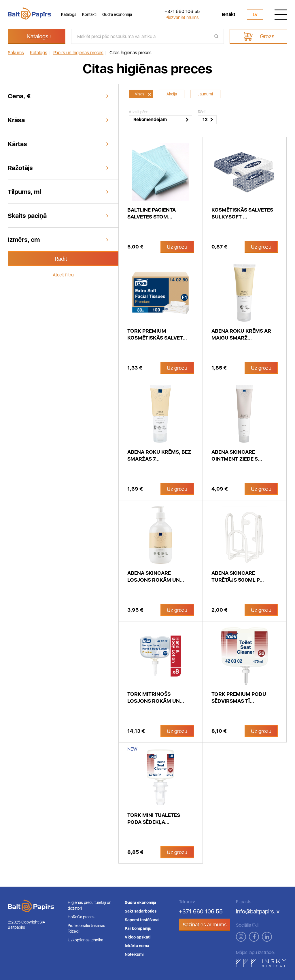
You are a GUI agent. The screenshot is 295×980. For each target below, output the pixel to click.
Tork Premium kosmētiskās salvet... (157, 334)
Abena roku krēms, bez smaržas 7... (159, 455)
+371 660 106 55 (182, 12)
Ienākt (229, 14)
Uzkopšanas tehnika (85, 940)
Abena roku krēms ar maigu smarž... (241, 334)
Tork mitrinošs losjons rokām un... (156, 697)
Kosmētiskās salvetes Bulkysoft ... (242, 213)
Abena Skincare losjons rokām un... (156, 576)
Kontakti (89, 14)
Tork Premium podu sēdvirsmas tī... (239, 697)
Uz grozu (177, 247)
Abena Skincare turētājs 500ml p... (238, 576)
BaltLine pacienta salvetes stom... (152, 213)
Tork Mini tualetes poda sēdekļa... (154, 818)
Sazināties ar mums (205, 925)
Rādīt (61, 259)
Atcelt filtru (63, 275)
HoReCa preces (81, 917)
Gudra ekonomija (117, 14)
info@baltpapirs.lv (258, 911)
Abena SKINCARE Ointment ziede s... (237, 455)
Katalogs (69, 14)
